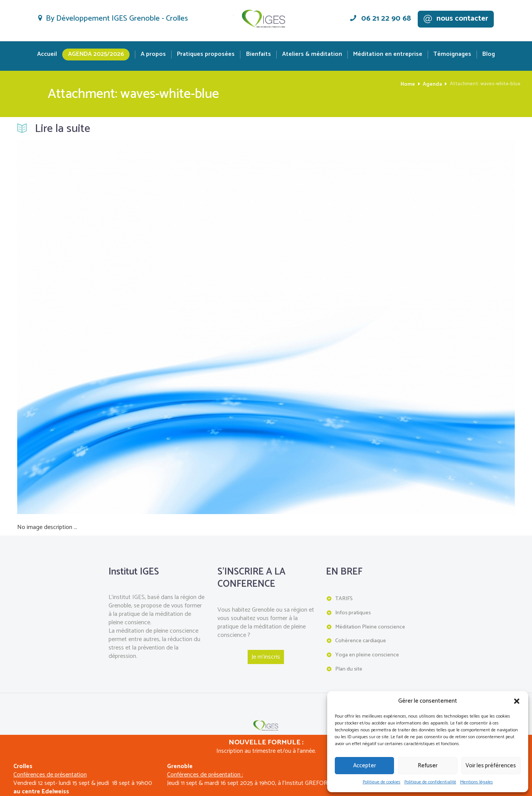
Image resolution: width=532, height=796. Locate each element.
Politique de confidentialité (430, 782)
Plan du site (349, 667)
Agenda (433, 84)
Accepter (365, 766)
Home (409, 84)
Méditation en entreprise (388, 55)
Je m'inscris (266, 657)
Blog (489, 55)
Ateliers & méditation (312, 55)
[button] (517, 701)
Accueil (47, 55)
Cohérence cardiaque (360, 639)
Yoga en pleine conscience (367, 653)
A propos (153, 55)
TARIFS (344, 598)
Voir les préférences (491, 766)
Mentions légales (477, 782)
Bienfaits (259, 55)
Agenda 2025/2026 (96, 54)
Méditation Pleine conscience (370, 626)
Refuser (428, 766)
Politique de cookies (382, 782)
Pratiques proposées (206, 55)
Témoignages (452, 55)
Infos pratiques (353, 612)
